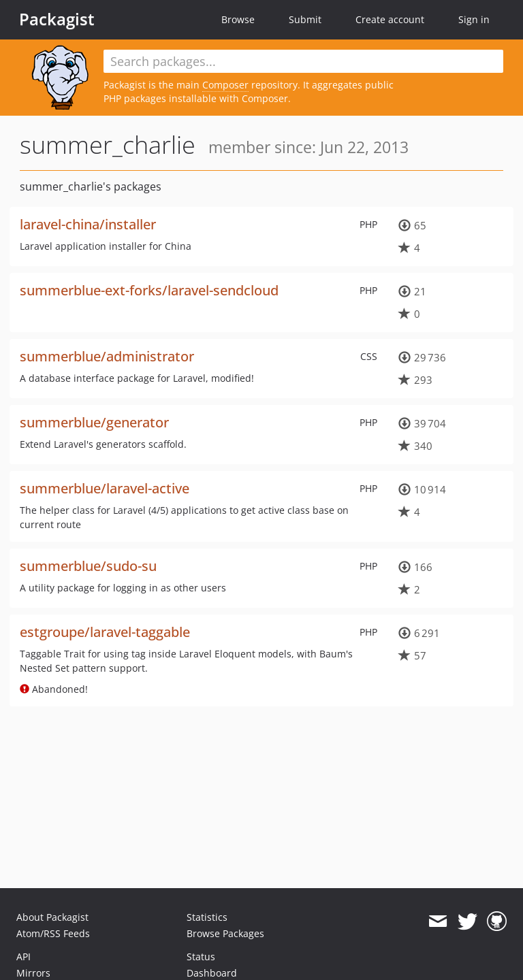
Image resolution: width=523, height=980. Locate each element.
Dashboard (212, 973)
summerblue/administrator (107, 356)
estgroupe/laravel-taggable (105, 632)
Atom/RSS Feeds (53, 933)
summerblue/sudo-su (88, 566)
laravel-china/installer (88, 224)
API (23, 957)
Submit (305, 19)
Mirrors (33, 973)
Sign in (474, 19)
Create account (390, 19)
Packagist (57, 19)
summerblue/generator (94, 422)
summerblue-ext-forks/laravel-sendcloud (149, 290)
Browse (238, 19)
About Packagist (52, 917)
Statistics (207, 917)
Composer (225, 85)
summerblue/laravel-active (105, 488)
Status (201, 957)
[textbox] (303, 61)
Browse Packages (225, 933)
